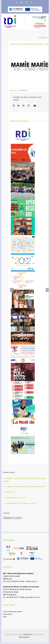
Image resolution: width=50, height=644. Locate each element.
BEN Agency (24, 637)
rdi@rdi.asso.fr (31, 581)
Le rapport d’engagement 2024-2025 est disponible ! (25, 487)
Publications (8, 614)
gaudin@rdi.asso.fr (32, 597)
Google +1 (29, 106)
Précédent (43, 38)
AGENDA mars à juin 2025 (15, 498)
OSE (5, 617)
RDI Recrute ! (10, 492)
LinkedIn (27, 2)
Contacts (28, 635)
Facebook (17, 2)
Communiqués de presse (13, 612)
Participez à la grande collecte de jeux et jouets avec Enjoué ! (24, 480)
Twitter (22, 2)
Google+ (32, 3)
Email (35, 106)
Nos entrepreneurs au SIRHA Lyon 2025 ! (21, 503)
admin (15, 90)
